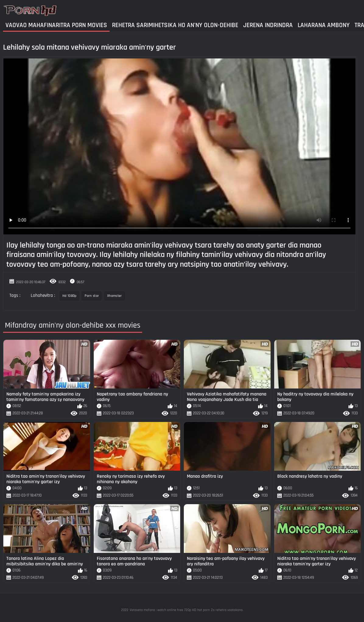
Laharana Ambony (324, 25)
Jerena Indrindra (268, 25)
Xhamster (114, 296)
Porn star (92, 296)
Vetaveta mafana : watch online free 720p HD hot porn (170, 610)
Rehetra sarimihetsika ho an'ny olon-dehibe (175, 25)
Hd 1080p (69, 296)
